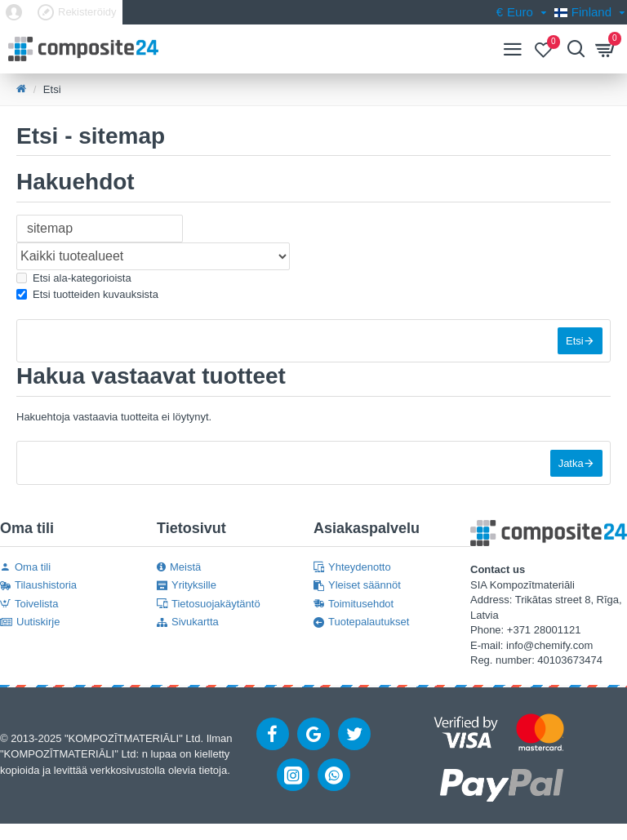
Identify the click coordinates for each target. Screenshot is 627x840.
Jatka (570, 465)
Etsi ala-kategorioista (74, 278)
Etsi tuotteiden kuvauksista (87, 294)
